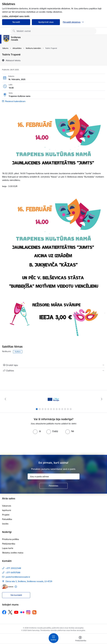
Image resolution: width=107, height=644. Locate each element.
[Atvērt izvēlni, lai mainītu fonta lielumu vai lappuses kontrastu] (80, 639)
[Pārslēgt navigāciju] (54, 638)
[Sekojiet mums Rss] (34, 612)
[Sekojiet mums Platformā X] (10, 612)
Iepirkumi (7, 510)
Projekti (6, 515)
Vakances (7, 506)
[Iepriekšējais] (5, 399)
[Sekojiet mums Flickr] (22, 612)
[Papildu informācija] (16, 587)
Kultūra (18, 352)
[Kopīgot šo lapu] (53, 371)
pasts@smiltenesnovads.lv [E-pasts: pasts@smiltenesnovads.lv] (18, 577)
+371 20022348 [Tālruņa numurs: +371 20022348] (13, 568)
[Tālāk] (102, 399)
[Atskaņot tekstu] (13, 60)
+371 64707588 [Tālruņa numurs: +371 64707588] (13, 573)
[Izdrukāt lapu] (53, 365)
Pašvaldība (7, 519)
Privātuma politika (11, 539)
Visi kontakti (16, 595)
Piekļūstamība (9, 544)
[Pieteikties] (54, 486)
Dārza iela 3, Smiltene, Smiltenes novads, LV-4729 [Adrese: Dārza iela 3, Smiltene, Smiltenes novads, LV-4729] (29, 581)
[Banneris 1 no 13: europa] (54, 399)
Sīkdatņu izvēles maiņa (13, 553)
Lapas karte (8, 548)
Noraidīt (16, 22)
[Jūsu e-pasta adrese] (54, 476)
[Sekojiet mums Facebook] (4, 612)
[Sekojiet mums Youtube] (16, 612)
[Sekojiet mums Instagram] (28, 612)
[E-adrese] (8, 587)
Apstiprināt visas (46, 22)
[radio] (37, 431)
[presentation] (54, 445)
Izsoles (5, 524)
